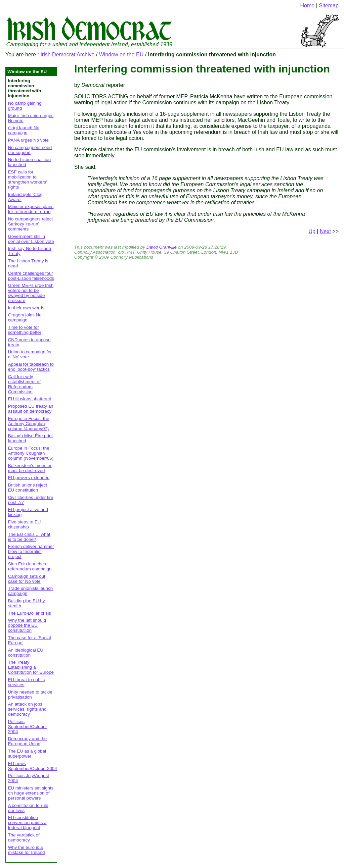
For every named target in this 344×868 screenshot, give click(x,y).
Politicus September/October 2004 (28, 727)
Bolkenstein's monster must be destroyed (30, 468)
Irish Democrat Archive (67, 55)
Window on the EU (121, 55)
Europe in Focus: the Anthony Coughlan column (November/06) (31, 453)
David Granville (162, 247)
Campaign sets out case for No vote (27, 579)
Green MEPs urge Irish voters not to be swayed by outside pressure (31, 293)
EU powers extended (29, 478)
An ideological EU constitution (26, 653)
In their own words (26, 308)
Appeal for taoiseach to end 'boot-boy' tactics (31, 367)
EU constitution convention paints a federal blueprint (27, 823)
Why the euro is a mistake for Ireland (27, 850)
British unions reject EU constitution (28, 488)
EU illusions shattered (30, 399)
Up (312, 231)
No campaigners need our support (30, 150)
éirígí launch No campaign (24, 130)
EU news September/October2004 (33, 766)
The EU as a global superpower (27, 754)
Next (325, 231)
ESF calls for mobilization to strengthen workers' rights (28, 180)
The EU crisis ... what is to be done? (29, 537)
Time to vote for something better (25, 330)
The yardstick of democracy (24, 837)
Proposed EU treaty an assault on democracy (31, 409)
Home (308, 6)
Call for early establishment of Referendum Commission (24, 384)
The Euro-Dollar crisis (30, 613)
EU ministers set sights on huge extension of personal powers (31, 793)
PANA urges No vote (28, 140)
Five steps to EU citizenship (25, 524)
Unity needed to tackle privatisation (30, 695)
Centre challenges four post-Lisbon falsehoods (31, 276)
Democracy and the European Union (28, 741)
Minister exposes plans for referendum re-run (31, 209)
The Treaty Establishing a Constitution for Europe (31, 667)
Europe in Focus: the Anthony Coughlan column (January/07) (29, 424)
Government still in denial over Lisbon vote (31, 239)
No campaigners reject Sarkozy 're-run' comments (30, 224)
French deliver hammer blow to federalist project (31, 551)
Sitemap (329, 6)
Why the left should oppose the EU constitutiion (27, 625)
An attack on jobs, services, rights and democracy (27, 709)
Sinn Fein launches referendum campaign (30, 566)
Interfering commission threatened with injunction (202, 69)
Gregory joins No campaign (25, 317)
